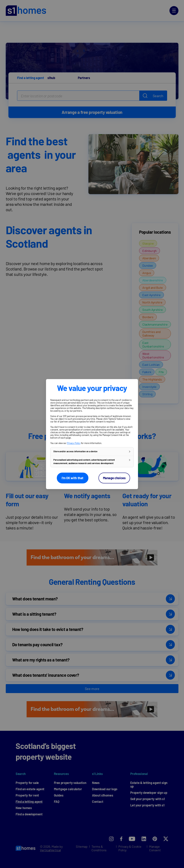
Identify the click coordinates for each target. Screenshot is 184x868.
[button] (92, 452)
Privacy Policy (74, 443)
